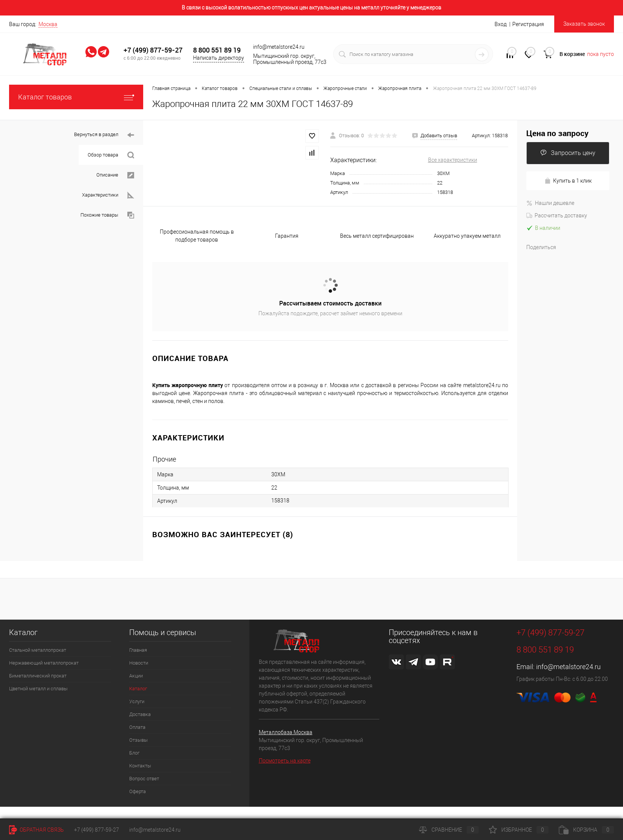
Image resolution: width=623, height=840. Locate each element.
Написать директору (219, 58)
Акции (136, 676)
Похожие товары (107, 215)
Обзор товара (111, 155)
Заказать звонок (584, 24)
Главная (138, 650)
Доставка (140, 714)
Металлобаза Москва (286, 732)
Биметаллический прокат (38, 676)
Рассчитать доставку (557, 215)
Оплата (137, 727)
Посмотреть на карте (285, 761)
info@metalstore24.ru (568, 667)
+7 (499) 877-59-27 (153, 50)
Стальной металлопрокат (38, 650)
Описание (115, 175)
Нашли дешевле (550, 203)
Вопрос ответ (144, 779)
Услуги (137, 701)
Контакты (140, 766)
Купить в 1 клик (568, 181)
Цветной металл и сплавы (38, 689)
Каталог (138, 689)
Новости (139, 663)
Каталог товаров (76, 97)
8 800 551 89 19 (217, 50)
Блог (134, 753)
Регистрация (528, 24)
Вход (501, 24)
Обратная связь (36, 830)
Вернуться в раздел (104, 135)
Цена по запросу (557, 133)
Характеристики (108, 195)
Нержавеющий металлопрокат (44, 663)
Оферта (138, 791)
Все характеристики (453, 160)
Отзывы (138, 740)
